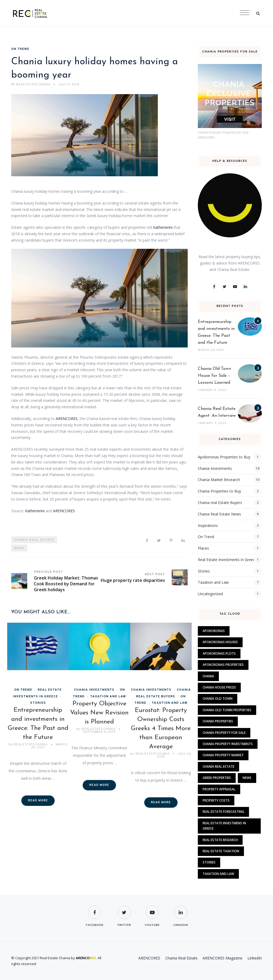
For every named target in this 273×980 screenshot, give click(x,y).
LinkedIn (255, 958)
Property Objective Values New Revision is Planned (99, 713)
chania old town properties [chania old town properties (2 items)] (227, 710)
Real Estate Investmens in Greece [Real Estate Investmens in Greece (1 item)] (224, 826)
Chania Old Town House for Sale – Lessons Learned (214, 376)
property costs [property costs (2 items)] (216, 800)
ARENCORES (67, 419)
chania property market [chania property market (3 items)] (223, 755)
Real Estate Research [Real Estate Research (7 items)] (220, 840)
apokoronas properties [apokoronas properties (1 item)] (223, 665)
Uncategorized (210, 594)
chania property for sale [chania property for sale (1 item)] (224, 733)
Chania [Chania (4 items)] (208, 676)
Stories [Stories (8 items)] (209, 862)
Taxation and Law (108, 697)
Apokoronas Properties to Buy (224, 457)
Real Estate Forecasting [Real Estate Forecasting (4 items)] (223, 812)
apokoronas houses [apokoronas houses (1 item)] (220, 642)
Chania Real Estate (34, 540)
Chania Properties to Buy (219, 491)
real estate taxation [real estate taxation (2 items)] (221, 851)
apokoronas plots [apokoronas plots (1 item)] (219, 653)
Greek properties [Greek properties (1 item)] (217, 778)
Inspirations (208, 525)
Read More (38, 801)
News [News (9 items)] (247, 778)
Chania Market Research (219, 480)
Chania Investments (94, 690)
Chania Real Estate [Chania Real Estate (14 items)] (218, 767)
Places (203, 548)
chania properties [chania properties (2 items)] (218, 721)
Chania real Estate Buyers (220, 503)
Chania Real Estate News (219, 514)
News (19, 548)
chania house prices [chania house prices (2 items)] (219, 687)
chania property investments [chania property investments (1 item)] (228, 744)
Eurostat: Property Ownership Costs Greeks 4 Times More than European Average (161, 729)
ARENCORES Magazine (222, 958)
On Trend (20, 49)
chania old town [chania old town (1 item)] (218, 699)
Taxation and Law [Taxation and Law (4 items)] (218, 874)
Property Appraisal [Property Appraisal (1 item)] (219, 789)
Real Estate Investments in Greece (227, 560)
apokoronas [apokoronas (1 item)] (214, 631)
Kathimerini (163, 227)
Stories (204, 571)
